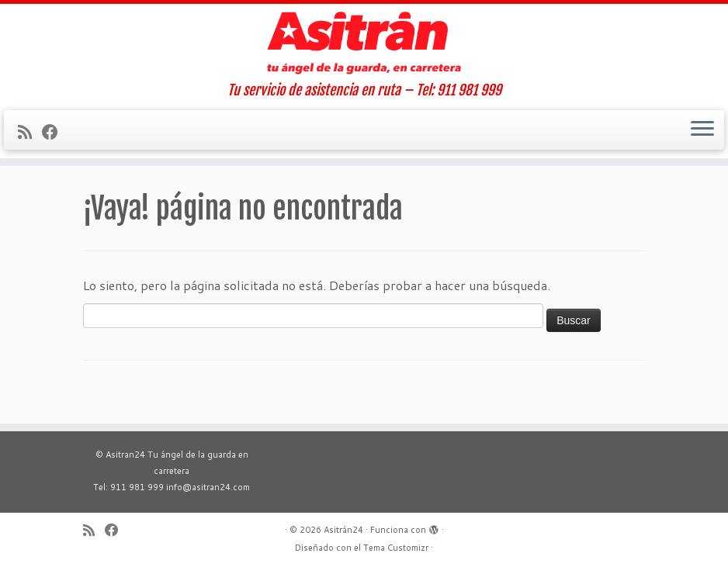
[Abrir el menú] (702, 130)
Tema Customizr (396, 548)
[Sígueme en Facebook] (55, 132)
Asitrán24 (343, 530)
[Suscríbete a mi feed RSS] (30, 132)
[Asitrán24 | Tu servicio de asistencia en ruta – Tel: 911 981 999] (364, 43)
